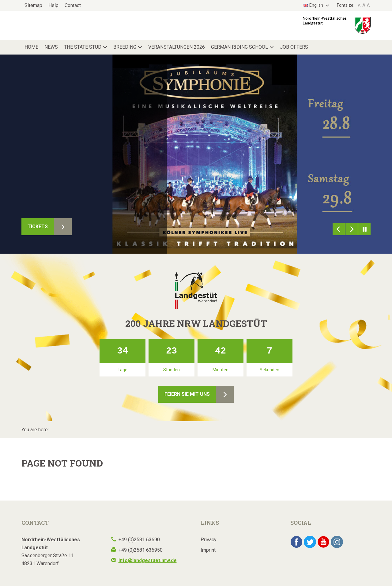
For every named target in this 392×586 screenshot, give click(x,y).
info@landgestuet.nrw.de (148, 560)
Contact (73, 5)
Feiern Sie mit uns (187, 394)
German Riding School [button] (239, 47)
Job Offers (294, 47)
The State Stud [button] (83, 47)
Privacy (209, 540)
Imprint (208, 550)
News (51, 47)
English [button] (313, 5)
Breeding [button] (125, 47)
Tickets (38, 227)
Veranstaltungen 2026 (177, 47)
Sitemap (33, 5)
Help (53, 5)
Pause (364, 229)
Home (31, 47)
